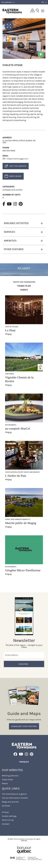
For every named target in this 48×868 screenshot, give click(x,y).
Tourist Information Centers (15, 798)
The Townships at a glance (14, 794)
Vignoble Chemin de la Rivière (19, 379)
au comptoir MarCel (18, 428)
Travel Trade (7, 780)
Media (5, 783)
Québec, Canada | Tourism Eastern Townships (12, 11)
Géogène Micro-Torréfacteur (23, 570)
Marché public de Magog (21, 523)
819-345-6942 (9, 151)
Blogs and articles (10, 802)
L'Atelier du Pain (16, 476)
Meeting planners (10, 776)
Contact (6, 824)
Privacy (5, 812)
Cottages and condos (13, 190)
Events (24, 290)
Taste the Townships (24, 282)
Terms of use (8, 820)
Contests (6, 806)
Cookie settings (9, 816)
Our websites (8, 2)
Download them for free (24, 726)
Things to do (24, 286)
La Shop (10, 330)
